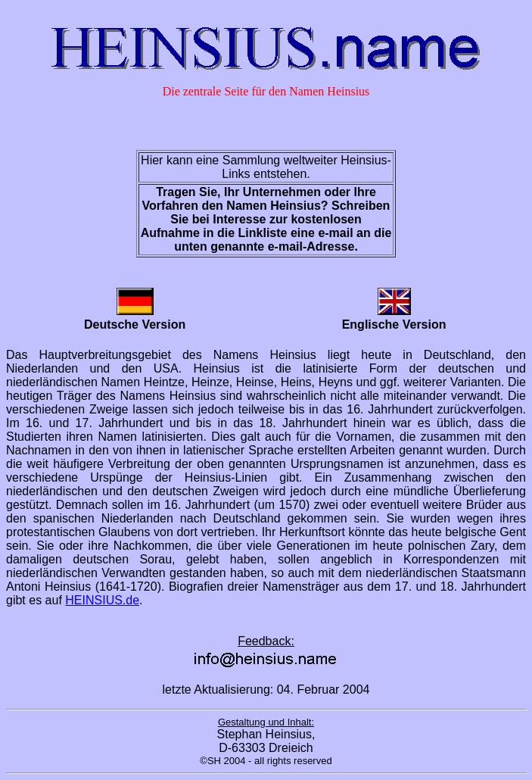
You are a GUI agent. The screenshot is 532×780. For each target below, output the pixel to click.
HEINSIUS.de (102, 600)
